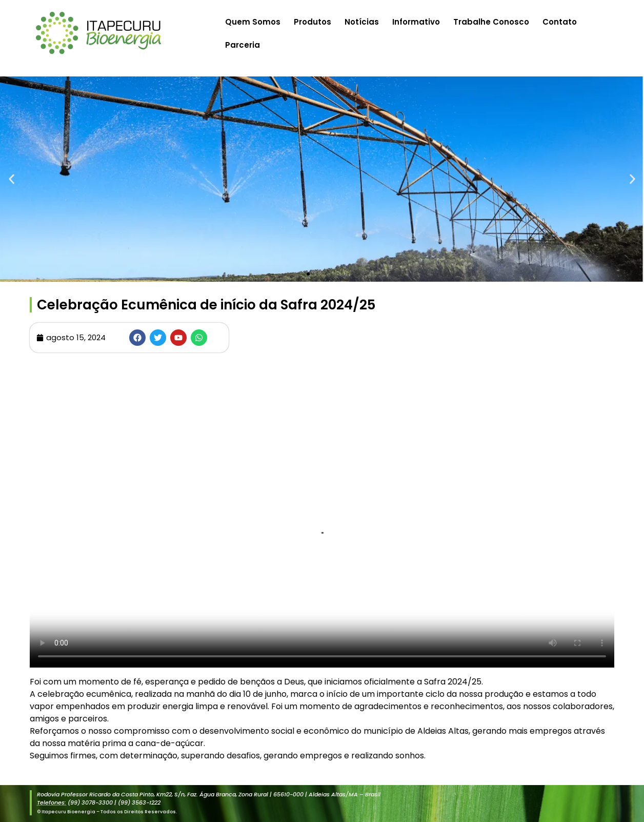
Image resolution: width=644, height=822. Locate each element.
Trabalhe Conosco (491, 22)
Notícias (362, 22)
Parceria (243, 45)
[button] (12, 179)
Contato (560, 22)
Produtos (313, 22)
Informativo (416, 22)
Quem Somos (253, 22)
